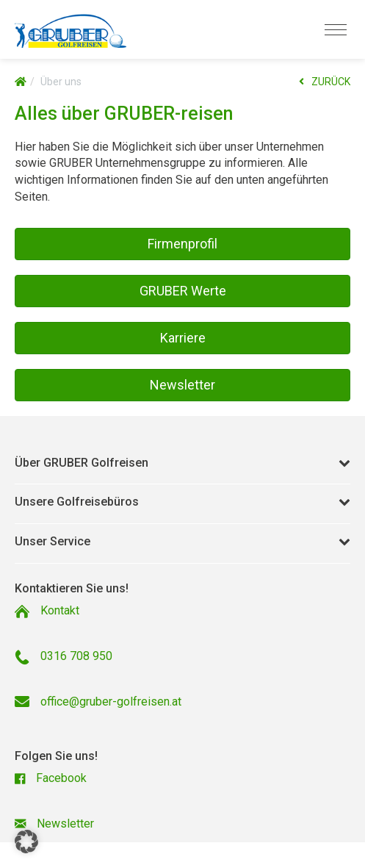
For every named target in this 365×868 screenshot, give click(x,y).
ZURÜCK (325, 82)
